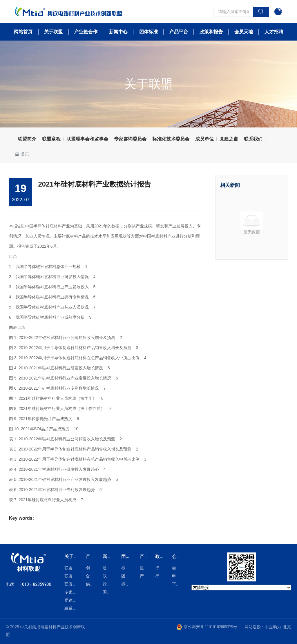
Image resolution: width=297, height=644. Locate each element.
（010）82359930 (35, 584)
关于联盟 (148, 84)
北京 (287, 627)
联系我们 (253, 139)
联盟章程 (51, 139)
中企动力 (273, 627)
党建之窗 (229, 139)
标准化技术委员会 (171, 139)
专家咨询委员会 (130, 139)
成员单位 (204, 139)
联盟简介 (27, 139)
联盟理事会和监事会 (87, 139)
